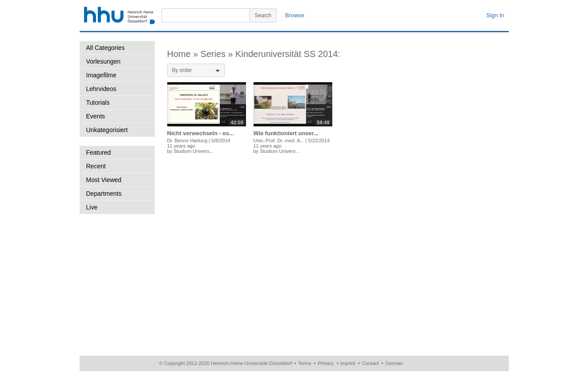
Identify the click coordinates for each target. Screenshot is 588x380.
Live (92, 207)
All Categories (106, 48)
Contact (370, 363)
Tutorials (98, 103)
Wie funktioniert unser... (286, 133)
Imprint (348, 363)
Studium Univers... (193, 151)
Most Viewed (104, 180)
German (394, 363)
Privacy (326, 363)
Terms (305, 363)
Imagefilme (101, 75)
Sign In (495, 15)
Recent (96, 166)
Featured (99, 152)
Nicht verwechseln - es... (201, 133)
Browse (295, 15)
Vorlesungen (104, 61)
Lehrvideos (102, 89)
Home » (184, 54)
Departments (104, 194)
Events (96, 116)
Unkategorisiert (107, 130)
